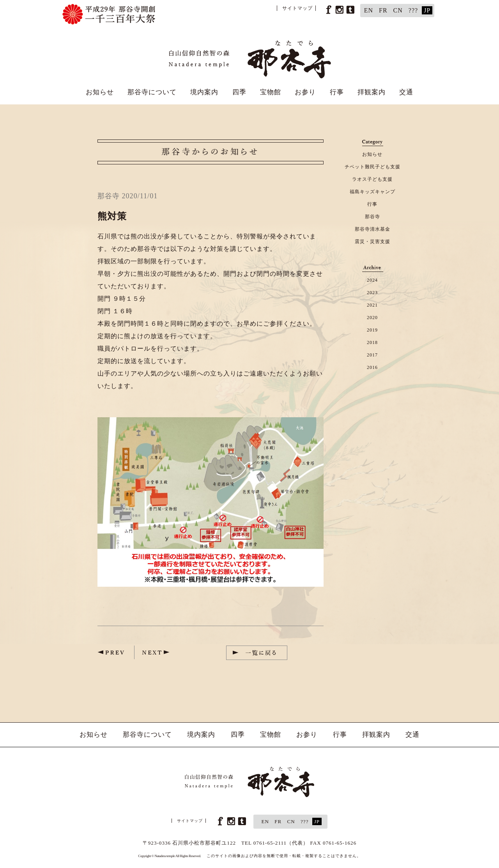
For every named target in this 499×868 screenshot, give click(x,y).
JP (427, 10)
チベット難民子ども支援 (372, 167)
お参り (305, 92)
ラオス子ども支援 (372, 179)
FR (383, 10)
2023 (372, 293)
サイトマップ (297, 8)
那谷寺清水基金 (372, 229)
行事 (337, 92)
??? (413, 10)
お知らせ (100, 92)
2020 (372, 318)
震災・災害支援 (372, 242)
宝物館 (271, 92)
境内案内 (204, 92)
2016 (372, 367)
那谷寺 (372, 217)
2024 (372, 280)
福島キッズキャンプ (372, 192)
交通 (406, 92)
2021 (372, 305)
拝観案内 (372, 92)
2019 (372, 330)
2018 (372, 342)
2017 (372, 355)
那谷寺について (152, 92)
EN (369, 10)
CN (398, 10)
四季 (239, 92)
